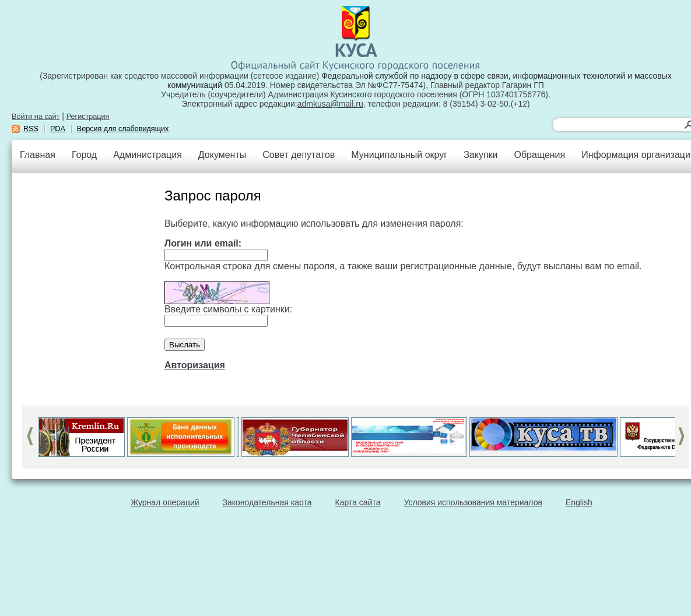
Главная (38, 155)
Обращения (539, 155)
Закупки (480, 155)
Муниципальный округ (399, 155)
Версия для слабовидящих (123, 129)
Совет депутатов (299, 155)
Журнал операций (165, 502)
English (579, 502)
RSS (31, 129)
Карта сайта (358, 502)
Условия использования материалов (473, 502)
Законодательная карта (267, 502)
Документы (222, 155)
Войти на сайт (36, 117)
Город (84, 155)
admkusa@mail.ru (330, 104)
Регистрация (88, 117)
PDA (58, 129)
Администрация (148, 155)
